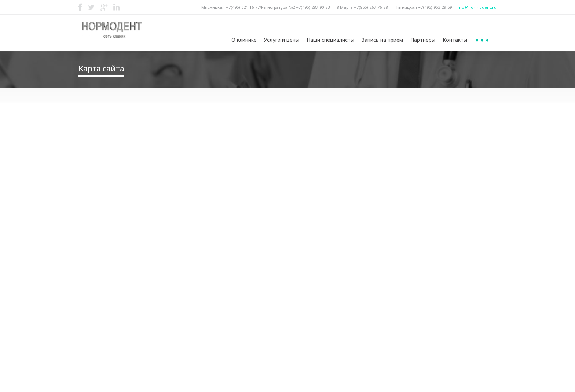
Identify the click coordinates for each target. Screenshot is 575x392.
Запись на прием (382, 40)
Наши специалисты (330, 40)
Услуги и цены (282, 40)
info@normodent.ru (477, 7)
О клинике (244, 40)
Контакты (455, 40)
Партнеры (423, 40)
